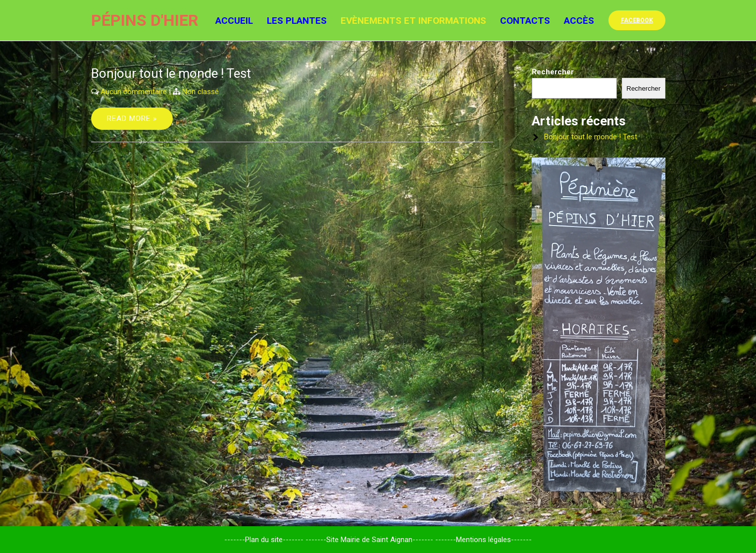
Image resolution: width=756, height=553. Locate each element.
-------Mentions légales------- (483, 540)
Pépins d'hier (145, 20)
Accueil (234, 21)
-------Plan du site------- (264, 540)
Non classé (201, 92)
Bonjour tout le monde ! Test (171, 73)
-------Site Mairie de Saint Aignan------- (369, 540)
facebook (637, 20)
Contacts (525, 21)
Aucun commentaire (134, 92)
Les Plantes (297, 21)
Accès (579, 21)
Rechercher (553, 72)
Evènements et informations (413, 21)
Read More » (132, 118)
